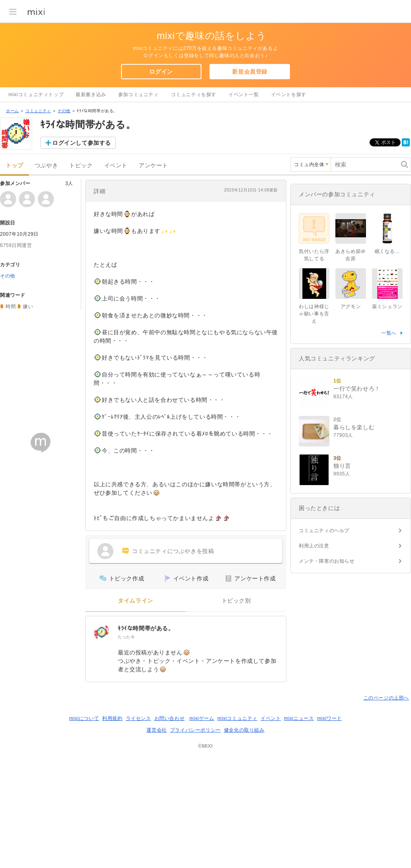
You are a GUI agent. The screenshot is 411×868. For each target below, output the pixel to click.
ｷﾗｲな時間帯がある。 (146, 733)
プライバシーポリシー (195, 835)
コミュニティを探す (194, 95)
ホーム (12, 215)
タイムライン (136, 705)
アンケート (153, 270)
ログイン (161, 72)
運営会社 (156, 835)
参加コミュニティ (139, 95)
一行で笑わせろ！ (357, 594)
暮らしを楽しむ (354, 632)
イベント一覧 (244, 95)
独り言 (342, 671)
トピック (81, 270)
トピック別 (236, 705)
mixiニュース (299, 823)
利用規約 (112, 823)
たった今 (126, 742)
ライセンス (139, 823)
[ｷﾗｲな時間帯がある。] (102, 737)
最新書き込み (91, 95)
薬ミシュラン (387, 512)
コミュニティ (38, 215)
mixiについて (84, 823)
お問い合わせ (170, 823)
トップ (14, 270)
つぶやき (46, 270)
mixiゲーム (202, 823)
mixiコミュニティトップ (36, 95)
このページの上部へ (386, 802)
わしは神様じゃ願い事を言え (314, 519)
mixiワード (329, 823)
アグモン (351, 512)
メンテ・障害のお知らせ (327, 766)
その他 (64, 215)
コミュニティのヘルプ (324, 736)
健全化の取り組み (244, 835)
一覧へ (389, 538)
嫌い (28, 411)
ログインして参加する (82, 247)
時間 (11, 411)
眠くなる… (387, 457)
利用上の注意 (314, 751)
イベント (116, 270)
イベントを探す (289, 95)
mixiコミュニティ (237, 823)
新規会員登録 (250, 72)
